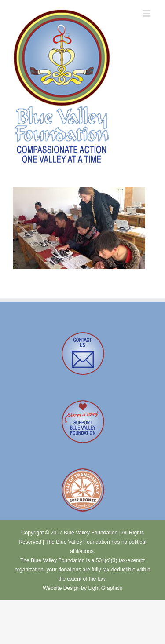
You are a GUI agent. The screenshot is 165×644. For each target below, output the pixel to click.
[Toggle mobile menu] (147, 13)
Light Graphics (105, 588)
